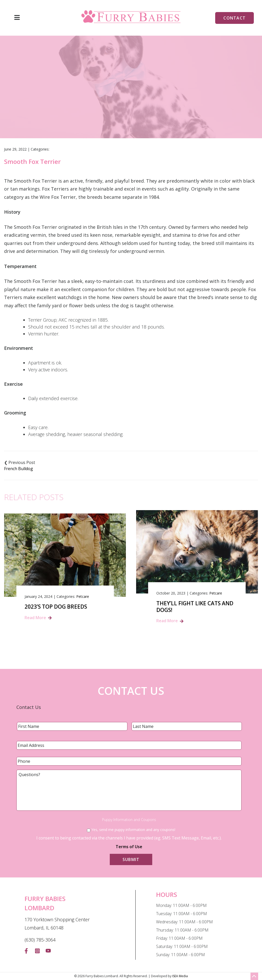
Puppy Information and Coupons (129, 820)
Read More (35, 618)
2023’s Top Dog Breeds (56, 607)
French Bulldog (19, 469)
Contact (234, 18)
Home (96, 109)
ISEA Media (180, 976)
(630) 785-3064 (40, 940)
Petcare (83, 596)
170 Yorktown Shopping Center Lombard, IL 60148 (57, 924)
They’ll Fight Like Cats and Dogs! (195, 607)
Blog (114, 109)
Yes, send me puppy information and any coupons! (133, 830)
